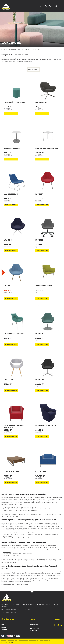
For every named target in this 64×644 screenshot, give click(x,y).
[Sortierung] (33, 70)
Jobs (3, 626)
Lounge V (39, 194)
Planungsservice (7, 554)
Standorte (4, 629)
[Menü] (61, 6)
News (3, 624)
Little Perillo (9, 380)
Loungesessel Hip (11, 194)
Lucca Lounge (42, 102)
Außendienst (6, 555)
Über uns (4, 628)
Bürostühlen (25, 585)
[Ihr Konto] (46, 6)
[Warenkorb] (56, 6)
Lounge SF (8, 240)
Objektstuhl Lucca (44, 286)
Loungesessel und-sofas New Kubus (15, 427)
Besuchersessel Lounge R (10, 507)
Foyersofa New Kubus (9, 511)
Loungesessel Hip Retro (14, 334)
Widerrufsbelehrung (23, 640)
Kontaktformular (34, 624)
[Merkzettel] (50, 6)
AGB (16, 640)
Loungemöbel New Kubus (15, 102)
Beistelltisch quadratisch (47, 148)
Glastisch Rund (7, 509)
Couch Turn (41, 472)
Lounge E (39, 240)
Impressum (4, 640)
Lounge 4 (8, 286)
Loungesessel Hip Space (46, 426)
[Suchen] (41, 6)
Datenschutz (11, 640)
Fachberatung (7, 552)
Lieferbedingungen (34, 640)
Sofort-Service (16, 555)
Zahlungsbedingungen (45, 640)
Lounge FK (40, 380)
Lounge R (39, 334)
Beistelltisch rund (12, 148)
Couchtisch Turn (11, 472)
